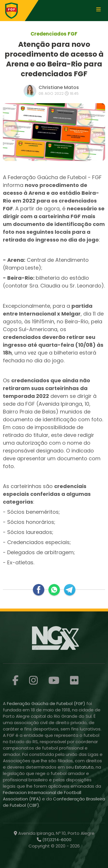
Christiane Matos (59, 87)
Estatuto (84, 767)
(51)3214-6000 (56, 840)
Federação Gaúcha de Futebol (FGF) (47, 703)
